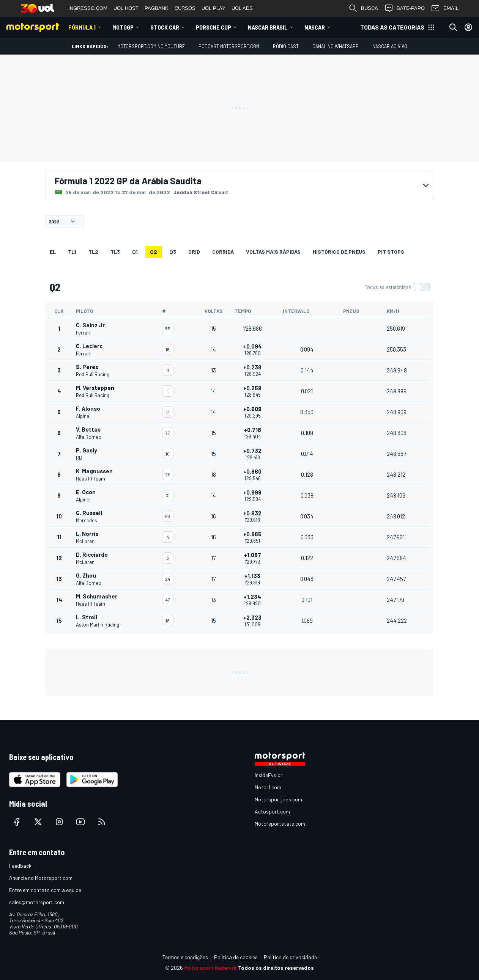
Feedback (20, 866)
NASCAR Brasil (268, 27)
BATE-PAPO (404, 8)
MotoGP (123, 27)
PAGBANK (157, 8)
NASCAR (315, 27)
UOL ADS (242, 8)
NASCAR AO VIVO (390, 46)
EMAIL (445, 8)
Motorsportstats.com (280, 824)
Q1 (135, 252)
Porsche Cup (214, 27)
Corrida (223, 252)
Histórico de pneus (339, 252)
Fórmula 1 (82, 27)
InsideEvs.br (269, 775)
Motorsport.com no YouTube (151, 46)
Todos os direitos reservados (276, 968)
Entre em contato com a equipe (45, 890)
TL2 (93, 252)
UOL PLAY (214, 8)
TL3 (115, 252)
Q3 (173, 252)
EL (53, 252)
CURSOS (185, 8)
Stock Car (165, 27)
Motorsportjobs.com (278, 799)
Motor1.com (268, 787)
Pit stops (391, 252)
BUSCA (363, 8)
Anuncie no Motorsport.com (41, 878)
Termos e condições (185, 957)
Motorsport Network (210, 968)
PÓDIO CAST (286, 46)
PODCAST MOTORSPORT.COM (229, 46)
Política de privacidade (290, 957)
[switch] (397, 287)
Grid (194, 252)
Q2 (154, 252)
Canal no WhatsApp (336, 46)
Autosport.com (272, 811)
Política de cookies (236, 957)
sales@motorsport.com (37, 902)
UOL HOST (126, 8)
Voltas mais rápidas (273, 252)
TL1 (72, 252)
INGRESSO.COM (88, 8)
